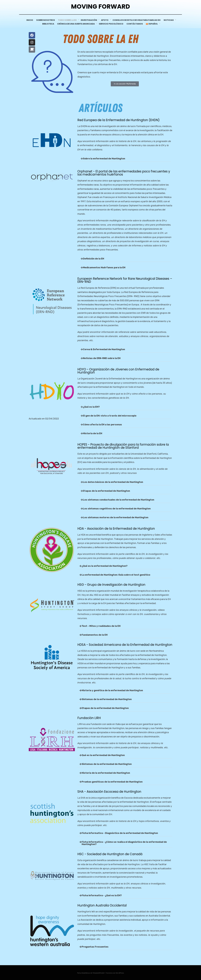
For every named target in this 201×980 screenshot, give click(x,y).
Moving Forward (101, 6)
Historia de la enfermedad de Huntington (106, 773)
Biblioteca (47, 24)
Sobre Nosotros (46, 20)
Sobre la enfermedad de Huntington (104, 158)
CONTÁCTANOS (136, 24)
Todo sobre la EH (68, 20)
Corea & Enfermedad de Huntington (104, 349)
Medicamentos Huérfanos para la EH (104, 267)
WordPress (120, 973)
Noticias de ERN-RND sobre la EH (102, 358)
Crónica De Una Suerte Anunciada (76, 24)
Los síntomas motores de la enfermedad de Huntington (116, 517)
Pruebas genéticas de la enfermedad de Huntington (112, 782)
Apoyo (106, 20)
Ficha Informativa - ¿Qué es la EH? (102, 895)
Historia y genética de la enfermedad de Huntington (112, 690)
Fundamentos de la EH (95, 635)
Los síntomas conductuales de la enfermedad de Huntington (119, 500)
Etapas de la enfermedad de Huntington (106, 491)
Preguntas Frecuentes (95, 947)
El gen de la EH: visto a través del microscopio (110, 416)
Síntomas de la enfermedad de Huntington (107, 699)
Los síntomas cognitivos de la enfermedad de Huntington (117, 508)
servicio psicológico (111, 24)
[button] (125, 159)
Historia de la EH (93, 433)
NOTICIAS (170, 20)
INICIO (29, 20)
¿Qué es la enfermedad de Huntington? (105, 566)
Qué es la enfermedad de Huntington (103, 755)
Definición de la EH (94, 259)
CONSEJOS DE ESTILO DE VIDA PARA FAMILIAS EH (137, 20)
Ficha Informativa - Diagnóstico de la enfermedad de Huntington (120, 833)
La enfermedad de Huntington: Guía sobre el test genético (116, 575)
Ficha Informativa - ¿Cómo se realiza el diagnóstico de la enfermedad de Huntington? (124, 843)
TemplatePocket (99, 973)
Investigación (90, 20)
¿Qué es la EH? (91, 407)
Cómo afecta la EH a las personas (102, 424)
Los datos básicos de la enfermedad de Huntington (113, 482)
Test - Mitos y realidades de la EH (101, 626)
